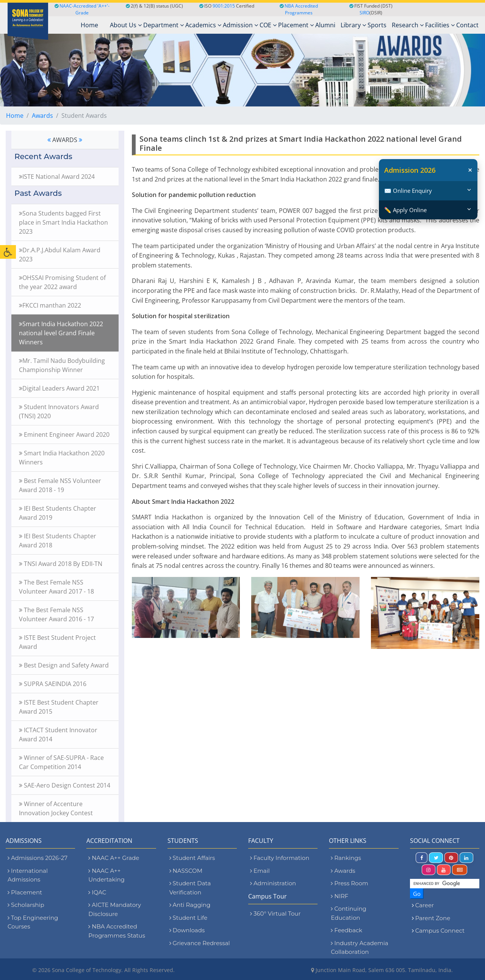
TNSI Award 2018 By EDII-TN (61, 564)
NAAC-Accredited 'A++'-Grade (82, 9)
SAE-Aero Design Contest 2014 (65, 785)
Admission (240, 25)
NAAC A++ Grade (114, 858)
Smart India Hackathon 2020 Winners (62, 458)
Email (260, 871)
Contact (467, 25)
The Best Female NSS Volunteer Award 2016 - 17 (56, 614)
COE (268, 25)
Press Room (349, 883)
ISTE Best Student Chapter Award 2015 (59, 707)
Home (15, 116)
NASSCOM (186, 871)
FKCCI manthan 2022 (50, 305)
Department (163, 25)
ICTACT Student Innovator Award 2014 (58, 735)
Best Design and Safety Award (64, 665)
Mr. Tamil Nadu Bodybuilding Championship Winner (62, 365)
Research (408, 25)
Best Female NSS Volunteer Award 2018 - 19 (60, 485)
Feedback (347, 930)
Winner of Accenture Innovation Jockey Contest (56, 808)
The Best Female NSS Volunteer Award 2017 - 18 (56, 587)
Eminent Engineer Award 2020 (64, 435)
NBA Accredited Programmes (301, 9)
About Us (126, 25)
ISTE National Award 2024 (57, 177)
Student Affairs (192, 858)
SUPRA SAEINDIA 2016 (53, 684)
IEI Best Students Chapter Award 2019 (58, 513)
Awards (42, 116)
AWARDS (65, 140)
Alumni (325, 25)
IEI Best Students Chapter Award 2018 (58, 541)
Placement (296, 25)
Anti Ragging (190, 905)
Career (425, 905)
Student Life (189, 918)
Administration (273, 883)
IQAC (97, 892)
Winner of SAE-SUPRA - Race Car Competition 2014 (61, 762)
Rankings (346, 858)
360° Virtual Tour (275, 914)
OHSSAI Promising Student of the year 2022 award (62, 282)
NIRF (339, 896)
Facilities (440, 25)
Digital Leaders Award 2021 (59, 388)
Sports (377, 25)
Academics (203, 25)
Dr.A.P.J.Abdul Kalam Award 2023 (60, 255)
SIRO (365, 13)
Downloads (187, 930)
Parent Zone (433, 918)
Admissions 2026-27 (38, 858)
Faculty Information (280, 858)
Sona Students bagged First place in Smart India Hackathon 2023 (63, 222)
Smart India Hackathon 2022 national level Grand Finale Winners (61, 333)
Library (353, 25)
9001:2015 (224, 6)
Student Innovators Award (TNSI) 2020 (59, 411)
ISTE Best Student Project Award (57, 642)
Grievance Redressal (200, 943)
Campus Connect (440, 931)
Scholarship (26, 905)
